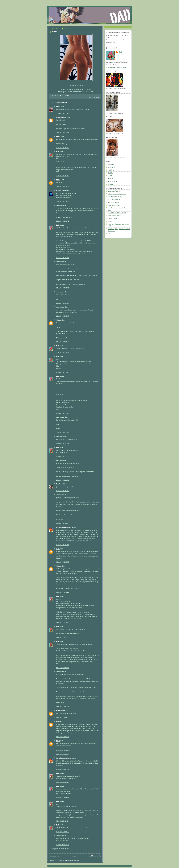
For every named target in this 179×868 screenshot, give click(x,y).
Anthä (58, 106)
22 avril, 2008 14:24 (63, 353)
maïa (58, 549)
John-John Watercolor (64, 527)
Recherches (111, 167)
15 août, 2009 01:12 (63, 845)
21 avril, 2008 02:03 (63, 288)
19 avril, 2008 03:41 (63, 221)
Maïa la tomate (112, 218)
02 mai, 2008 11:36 (62, 769)
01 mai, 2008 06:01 (62, 638)
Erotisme (97, 98)
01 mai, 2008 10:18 (62, 668)
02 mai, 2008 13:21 (62, 832)
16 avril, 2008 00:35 (63, 148)
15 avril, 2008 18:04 (63, 113)
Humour (110, 178)
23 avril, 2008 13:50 (63, 456)
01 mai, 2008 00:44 (62, 592)
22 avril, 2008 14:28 (63, 372)
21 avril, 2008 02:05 (63, 303)
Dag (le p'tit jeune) (113, 202)
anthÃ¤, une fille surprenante (117, 194)
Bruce (58, 137)
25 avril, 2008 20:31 (63, 480)
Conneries (111, 184)
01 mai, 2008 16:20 (62, 707)
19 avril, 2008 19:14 (63, 258)
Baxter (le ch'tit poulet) (115, 197)
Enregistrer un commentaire (60, 849)
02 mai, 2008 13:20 (62, 821)
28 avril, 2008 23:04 (63, 545)
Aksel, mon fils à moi (114, 191)
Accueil (75, 856)
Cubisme (111, 173)
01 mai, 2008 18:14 (62, 754)
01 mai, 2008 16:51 (62, 717)
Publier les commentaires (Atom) (68, 860)
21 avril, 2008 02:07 (63, 316)
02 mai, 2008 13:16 (62, 797)
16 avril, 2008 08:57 (63, 176)
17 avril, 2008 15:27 (63, 202)
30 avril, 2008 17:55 (63, 562)
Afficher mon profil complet (117, 67)
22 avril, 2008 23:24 (63, 443)
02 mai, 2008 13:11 (62, 782)
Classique (111, 164)
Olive (58, 320)
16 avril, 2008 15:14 (63, 187)
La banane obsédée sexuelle (117, 213)
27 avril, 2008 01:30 (63, 523)
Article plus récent (54, 856)
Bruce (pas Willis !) (114, 200)
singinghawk (61, 117)
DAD (58, 152)
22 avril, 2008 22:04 (63, 433)
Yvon (109, 234)
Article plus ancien (95, 856)
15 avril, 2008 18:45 (63, 133)
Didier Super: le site (114, 205)
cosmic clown (61, 191)
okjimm (110, 221)
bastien (59, 484)
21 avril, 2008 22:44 (63, 342)
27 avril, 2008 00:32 (63, 491)
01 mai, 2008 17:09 (62, 737)
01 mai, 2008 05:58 (62, 623)
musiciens (111, 170)
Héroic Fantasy (113, 181)
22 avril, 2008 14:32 (63, 413)
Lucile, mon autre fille (114, 216)
